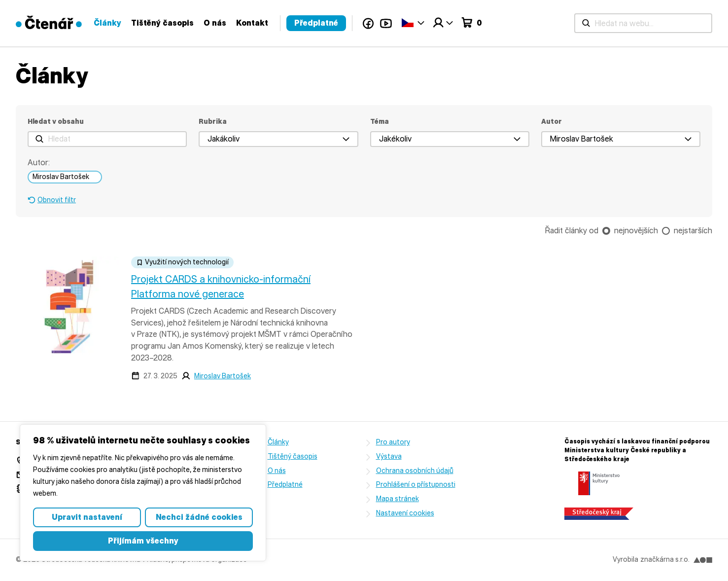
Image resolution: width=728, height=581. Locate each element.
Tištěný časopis (393, 23)
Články (338, 23)
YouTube (616, 23)
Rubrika (213, 122)
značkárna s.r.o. (676, 560)
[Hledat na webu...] (243, 23)
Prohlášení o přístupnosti (416, 485)
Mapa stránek (398, 499)
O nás (445, 23)
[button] (278, 139)
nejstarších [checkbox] (693, 231)
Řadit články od (572, 231)
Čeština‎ (638, 22)
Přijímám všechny (143, 541)
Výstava (389, 456)
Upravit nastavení (87, 517)
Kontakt (482, 23)
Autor (552, 122)
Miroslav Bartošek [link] (61, 177)
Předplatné (546, 23)
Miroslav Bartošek (223, 376)
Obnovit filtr (57, 200)
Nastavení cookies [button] (405, 513)
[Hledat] (107, 139)
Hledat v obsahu (56, 122)
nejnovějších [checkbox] (636, 231)
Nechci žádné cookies (199, 517)
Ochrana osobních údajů (415, 471)
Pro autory (393, 442)
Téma (380, 122)
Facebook (598, 23)
